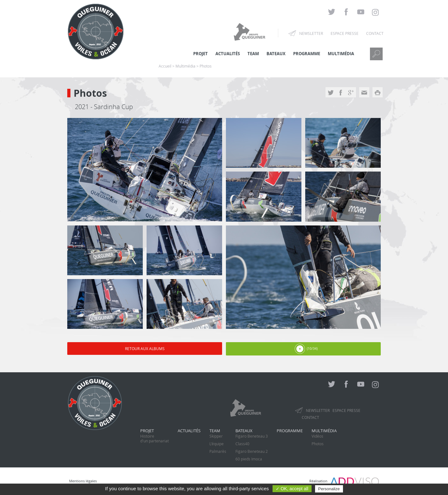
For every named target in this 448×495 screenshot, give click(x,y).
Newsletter (311, 33)
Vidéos (317, 436)
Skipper (216, 436)
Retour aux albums (145, 348)
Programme (307, 54)
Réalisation (344, 481)
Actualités (189, 431)
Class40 (242, 444)
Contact (375, 33)
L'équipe (217, 444)
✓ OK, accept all (292, 489)
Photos (318, 444)
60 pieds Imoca (249, 459)
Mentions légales (83, 481)
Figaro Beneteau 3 (252, 436)
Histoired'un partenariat (155, 438)
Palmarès (218, 451)
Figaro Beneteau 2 (252, 451)
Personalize (329, 489)
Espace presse (345, 33)
